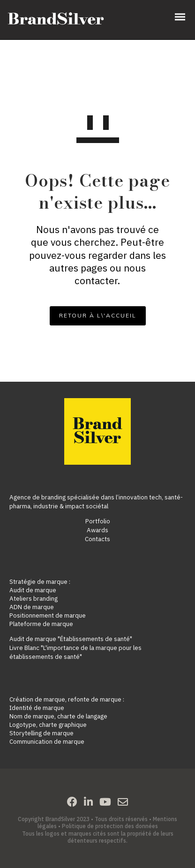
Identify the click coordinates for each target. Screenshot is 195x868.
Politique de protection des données (110, 826)
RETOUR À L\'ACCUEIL (98, 315)
